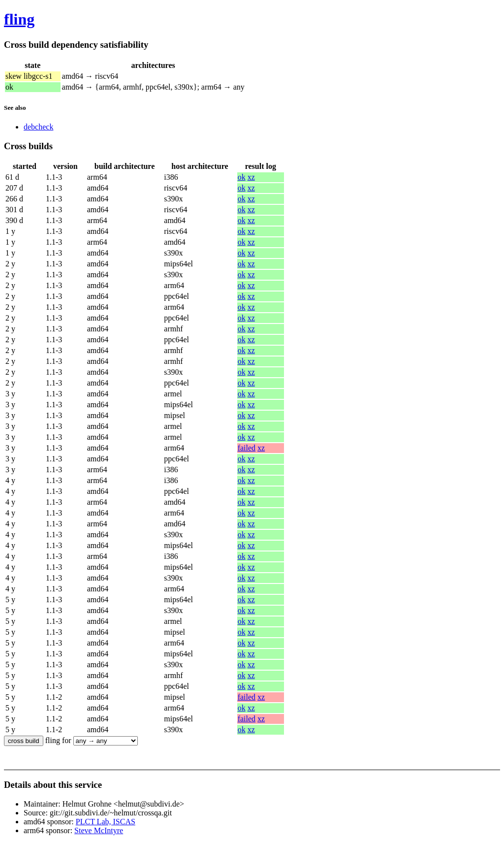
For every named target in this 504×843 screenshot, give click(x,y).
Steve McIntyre (99, 830)
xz (251, 177)
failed (247, 448)
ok (242, 177)
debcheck (38, 127)
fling (19, 19)
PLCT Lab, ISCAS (106, 822)
